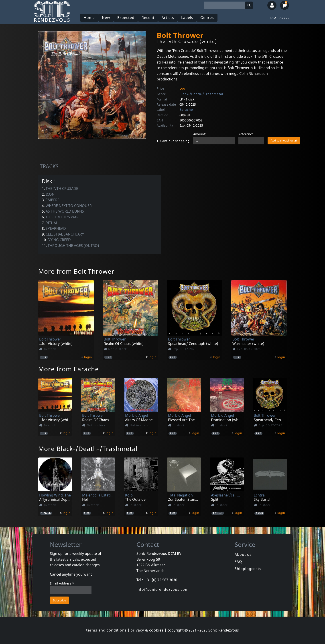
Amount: (200, 134)
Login (184, 88)
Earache (186, 110)
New (106, 18)
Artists (168, 18)
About (284, 18)
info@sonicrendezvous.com (162, 589)
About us (243, 554)
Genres (207, 18)
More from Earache (69, 369)
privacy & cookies (147, 630)
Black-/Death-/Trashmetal (201, 94)
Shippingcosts (248, 569)
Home (89, 18)
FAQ (273, 18)
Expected (126, 18)
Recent (148, 18)
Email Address (62, 583)
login (88, 357)
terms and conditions (106, 630)
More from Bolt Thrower (76, 271)
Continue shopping (173, 141)
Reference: (246, 134)
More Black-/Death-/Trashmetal (88, 449)
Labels (187, 18)
